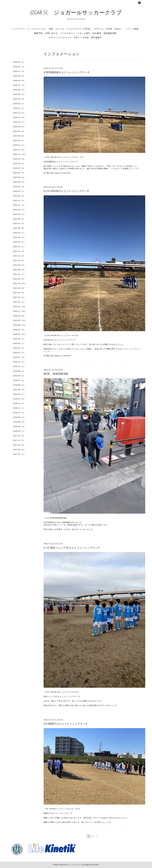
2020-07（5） (19, 330)
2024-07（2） (19, 131)
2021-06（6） (19, 279)
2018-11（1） (19, 408)
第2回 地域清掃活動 (56, 374)
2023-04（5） (19, 182)
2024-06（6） (19, 136)
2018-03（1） (19, 431)
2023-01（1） (19, 196)
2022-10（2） (19, 210)
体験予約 (38, 33)
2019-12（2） (19, 357)
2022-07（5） (19, 224)
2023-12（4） (19, 150)
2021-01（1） (19, 302)
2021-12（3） (19, 251)
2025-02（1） (19, 104)
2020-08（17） (20, 325)
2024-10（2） (19, 122)
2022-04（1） (19, 233)
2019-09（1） (19, 371)
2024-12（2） (19, 113)
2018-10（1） (19, 413)
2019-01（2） (19, 399)
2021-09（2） (19, 265)
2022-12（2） (19, 200)
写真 (51, 29)
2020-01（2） (19, 353)
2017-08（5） (19, 450)
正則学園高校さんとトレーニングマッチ (67, 72)
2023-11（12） (20, 154)
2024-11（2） (19, 117)
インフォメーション (37, 29)
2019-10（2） (19, 367)
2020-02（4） (19, 348)
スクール (60, 29)
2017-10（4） (19, 445)
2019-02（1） (19, 394)
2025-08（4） (19, 81)
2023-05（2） (19, 177)
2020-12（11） (20, 307)
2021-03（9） (19, 293)
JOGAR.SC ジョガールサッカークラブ (76, 12)
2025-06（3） (19, 90)
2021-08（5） (19, 270)
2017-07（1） (19, 454)
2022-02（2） (19, 242)
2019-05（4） (19, 390)
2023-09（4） (19, 164)
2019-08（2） (19, 376)
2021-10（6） (19, 260)
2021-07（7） (19, 274)
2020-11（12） (20, 311)
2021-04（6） (19, 288)
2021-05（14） (20, 283)
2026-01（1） (19, 67)
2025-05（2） (19, 94)
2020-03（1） (19, 343)
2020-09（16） (20, 320)
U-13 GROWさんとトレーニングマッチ (66, 191)
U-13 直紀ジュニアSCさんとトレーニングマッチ (72, 548)
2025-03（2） (19, 99)
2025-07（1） (19, 85)
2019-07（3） (19, 380)
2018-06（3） (19, 422)
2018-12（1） (19, 403)
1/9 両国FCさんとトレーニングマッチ (66, 724)
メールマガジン (68, 33)
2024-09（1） (19, 127)
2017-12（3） (19, 436)
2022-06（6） (19, 228)
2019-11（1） (19, 362)
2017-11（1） (19, 440)
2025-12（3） (19, 71)
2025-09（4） (19, 76)
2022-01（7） (19, 247)
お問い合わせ (51, 33)
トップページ (18, 29)
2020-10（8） (19, 316)
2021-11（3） (19, 256)
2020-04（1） (19, 339)
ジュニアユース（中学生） (79, 29)
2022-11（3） (19, 205)
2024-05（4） (19, 140)
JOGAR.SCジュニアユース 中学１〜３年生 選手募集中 (75, 37)
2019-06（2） (19, 385)
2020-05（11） (20, 334)
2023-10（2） (19, 159)
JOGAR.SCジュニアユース (70, 865)
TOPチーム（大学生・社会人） (109, 29)
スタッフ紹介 (84, 33)
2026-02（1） (19, 62)
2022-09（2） (19, 214)
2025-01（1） (19, 108)
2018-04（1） (19, 426)
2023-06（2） (19, 173)
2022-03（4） (19, 237)
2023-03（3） (19, 187)
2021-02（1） (19, 297)
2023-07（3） (19, 168)
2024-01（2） (19, 145)
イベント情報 (132, 29)
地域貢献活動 (110, 33)
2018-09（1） (19, 417)
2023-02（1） (19, 191)
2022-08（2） (19, 219)
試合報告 (97, 33)
